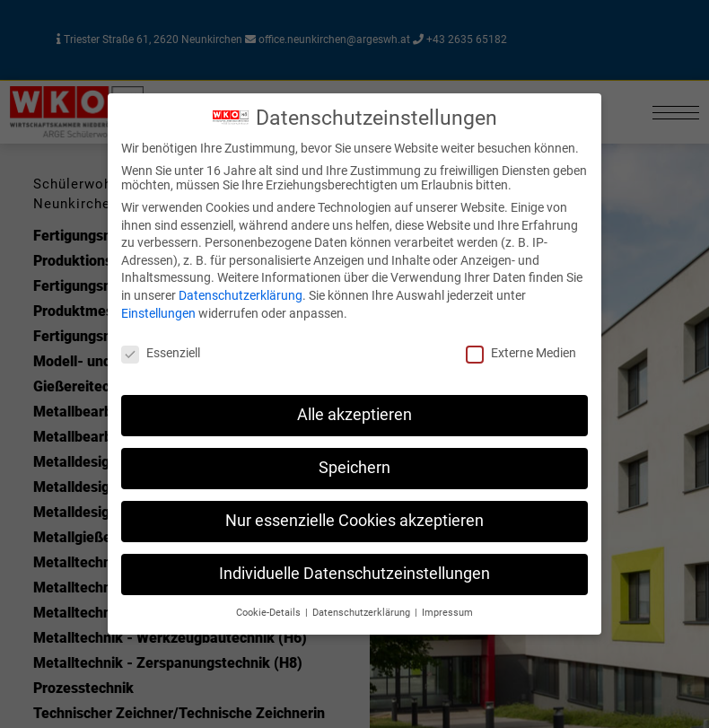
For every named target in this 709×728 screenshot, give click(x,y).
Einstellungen (158, 313)
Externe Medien (521, 353)
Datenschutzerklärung (241, 295)
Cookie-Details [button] (270, 613)
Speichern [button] (354, 468)
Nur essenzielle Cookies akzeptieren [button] (354, 521)
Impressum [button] (447, 613)
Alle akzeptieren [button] (354, 415)
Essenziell (161, 353)
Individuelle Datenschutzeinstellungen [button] (354, 574)
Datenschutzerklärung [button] (363, 613)
